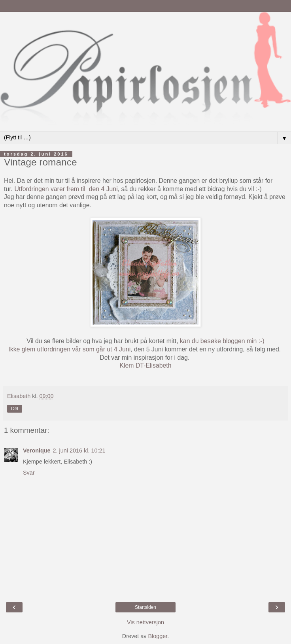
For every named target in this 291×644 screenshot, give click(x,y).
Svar (29, 473)
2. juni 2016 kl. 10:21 (79, 451)
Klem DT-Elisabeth (145, 365)
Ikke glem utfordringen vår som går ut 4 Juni (69, 349)
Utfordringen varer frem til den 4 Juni (66, 189)
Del (15, 409)
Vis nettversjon (145, 622)
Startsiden (145, 607)
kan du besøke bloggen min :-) (221, 341)
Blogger (158, 636)
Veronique (37, 451)
